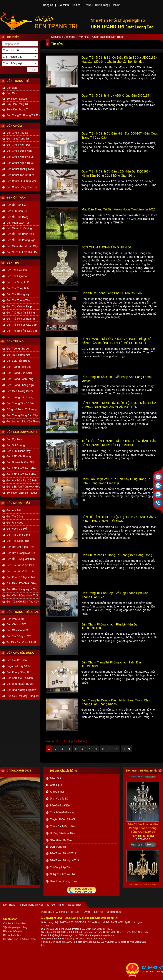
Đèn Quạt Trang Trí (18, 139)
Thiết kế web (127, 942)
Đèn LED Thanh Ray (19, 451)
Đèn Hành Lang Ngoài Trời (22, 589)
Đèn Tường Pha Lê (18, 349)
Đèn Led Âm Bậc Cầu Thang (23, 422)
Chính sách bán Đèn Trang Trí (110, 37)
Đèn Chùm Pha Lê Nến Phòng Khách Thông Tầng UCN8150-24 (143, 830)
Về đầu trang (114, 912)
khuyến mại (57, 792)
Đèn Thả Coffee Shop (19, 307)
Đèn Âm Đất (14, 511)
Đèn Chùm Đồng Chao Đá (22, 187)
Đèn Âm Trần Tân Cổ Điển (22, 481)
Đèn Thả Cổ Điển (17, 270)
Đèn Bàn (12, 88)
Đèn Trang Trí (58, 847)
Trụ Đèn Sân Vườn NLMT (21, 642)
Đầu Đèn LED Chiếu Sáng (22, 583)
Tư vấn (87, 5)
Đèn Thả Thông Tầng (19, 300)
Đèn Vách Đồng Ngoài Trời (22, 596)
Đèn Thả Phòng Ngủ (18, 294)
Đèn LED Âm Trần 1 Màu (21, 468)
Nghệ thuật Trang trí (62, 874)
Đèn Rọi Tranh (15, 439)
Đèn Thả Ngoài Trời (18, 541)
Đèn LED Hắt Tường (18, 361)
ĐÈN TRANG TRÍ (56, 26)
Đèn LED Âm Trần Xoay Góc (23, 487)
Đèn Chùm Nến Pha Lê (20, 157)
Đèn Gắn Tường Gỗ (18, 355)
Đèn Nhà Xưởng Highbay (21, 690)
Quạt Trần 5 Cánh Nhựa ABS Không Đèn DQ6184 (115, 95)
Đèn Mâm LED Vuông (19, 228)
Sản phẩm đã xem (61, 840)
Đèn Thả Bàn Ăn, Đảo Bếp (22, 331)
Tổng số (46, 942)
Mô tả (150, 778)
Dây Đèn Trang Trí (17, 104)
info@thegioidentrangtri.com (63, 935)
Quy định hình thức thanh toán (19, 939)
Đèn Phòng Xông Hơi (19, 672)
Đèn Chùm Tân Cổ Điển (21, 175)
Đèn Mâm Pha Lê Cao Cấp (22, 246)
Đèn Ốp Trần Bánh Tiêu (20, 234)
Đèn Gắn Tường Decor (20, 391)
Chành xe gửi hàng (62, 813)
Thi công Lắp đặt (60, 867)
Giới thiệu (63, 5)
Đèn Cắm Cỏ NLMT (18, 630)
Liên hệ (116, 5)
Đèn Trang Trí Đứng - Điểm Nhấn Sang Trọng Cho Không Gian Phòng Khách (116, 702)
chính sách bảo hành (63, 826)
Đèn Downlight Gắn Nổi (20, 462)
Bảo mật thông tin (13, 931)
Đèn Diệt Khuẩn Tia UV (20, 684)
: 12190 (68, 942)
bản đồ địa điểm (60, 806)
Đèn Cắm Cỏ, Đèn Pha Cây (23, 602)
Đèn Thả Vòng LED (18, 282)
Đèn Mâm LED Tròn (18, 223)
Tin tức (76, 5)
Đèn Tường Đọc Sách (19, 373)
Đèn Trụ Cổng (15, 517)
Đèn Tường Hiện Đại (19, 367)
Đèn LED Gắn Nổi (17, 211)
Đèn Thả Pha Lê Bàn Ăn (21, 319)
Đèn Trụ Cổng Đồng (18, 535)
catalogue (56, 785)
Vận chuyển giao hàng (15, 927)
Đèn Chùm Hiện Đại (18, 145)
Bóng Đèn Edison (17, 99)
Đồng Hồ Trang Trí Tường (22, 409)
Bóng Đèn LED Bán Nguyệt (22, 493)
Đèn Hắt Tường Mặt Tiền (21, 553)
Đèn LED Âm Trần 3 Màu (21, 474)
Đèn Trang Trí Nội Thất (63, 854)
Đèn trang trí (57, 942)
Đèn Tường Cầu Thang (20, 397)
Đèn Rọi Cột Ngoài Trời (20, 547)
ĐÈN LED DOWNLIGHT (22, 432)
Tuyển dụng (102, 5)
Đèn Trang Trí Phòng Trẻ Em (23, 115)
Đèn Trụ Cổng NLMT (19, 636)
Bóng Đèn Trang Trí (18, 110)
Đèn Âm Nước (15, 523)
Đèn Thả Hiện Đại (17, 276)
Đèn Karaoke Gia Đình (20, 678)
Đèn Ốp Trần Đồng (17, 217)
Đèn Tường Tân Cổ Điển (21, 403)
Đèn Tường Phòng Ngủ (20, 385)
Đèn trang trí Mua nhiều (142, 771)
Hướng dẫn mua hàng (63, 833)
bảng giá (55, 778)
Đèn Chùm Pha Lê (17, 133)
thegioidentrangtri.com (102, 935)
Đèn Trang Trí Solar (23, 612)
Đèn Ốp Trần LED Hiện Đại (22, 252)
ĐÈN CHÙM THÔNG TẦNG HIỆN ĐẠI (107, 247)
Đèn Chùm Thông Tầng (20, 169)
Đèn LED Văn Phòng (19, 456)
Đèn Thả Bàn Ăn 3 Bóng (21, 313)
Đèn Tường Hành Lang (20, 379)
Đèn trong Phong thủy (63, 881)
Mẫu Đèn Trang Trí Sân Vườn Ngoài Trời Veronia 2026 (118, 209)
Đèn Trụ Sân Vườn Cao (20, 565)
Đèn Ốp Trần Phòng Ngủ (21, 240)
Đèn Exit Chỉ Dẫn (17, 660)
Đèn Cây (12, 93)
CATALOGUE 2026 (19, 771)
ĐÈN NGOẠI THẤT (18, 503)
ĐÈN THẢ (13, 263)
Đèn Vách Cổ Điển (17, 529)
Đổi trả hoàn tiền (12, 935)
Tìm (33, 70)
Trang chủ (49, 5)
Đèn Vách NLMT (16, 624)
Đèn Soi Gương (16, 445)
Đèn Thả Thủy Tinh (18, 288)
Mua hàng (137, 778)
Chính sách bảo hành (15, 923)
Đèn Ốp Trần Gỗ (16, 205)
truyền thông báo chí (63, 819)
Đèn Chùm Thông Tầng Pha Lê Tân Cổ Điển (112, 293)
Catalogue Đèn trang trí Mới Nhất (70, 37)
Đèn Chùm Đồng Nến (19, 151)
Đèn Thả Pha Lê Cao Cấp (22, 325)
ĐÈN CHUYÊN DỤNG (20, 653)
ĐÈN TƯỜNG (15, 341)
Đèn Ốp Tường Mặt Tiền (21, 559)
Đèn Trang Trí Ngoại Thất (65, 860)
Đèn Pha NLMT (16, 619)
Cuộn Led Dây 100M (18, 666)
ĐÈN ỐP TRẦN (16, 198)
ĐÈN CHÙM (14, 126)
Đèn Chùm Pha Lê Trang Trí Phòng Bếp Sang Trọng (117, 555)
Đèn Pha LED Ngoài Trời (21, 577)
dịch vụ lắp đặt (60, 799)
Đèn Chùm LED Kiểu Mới (21, 181)
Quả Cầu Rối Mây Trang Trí (23, 696)
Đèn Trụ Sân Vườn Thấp (21, 571)
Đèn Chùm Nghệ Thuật (20, 163)
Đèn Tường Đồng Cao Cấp (22, 415)
